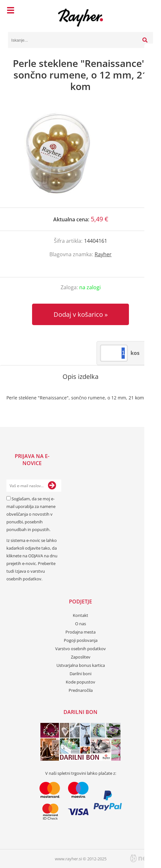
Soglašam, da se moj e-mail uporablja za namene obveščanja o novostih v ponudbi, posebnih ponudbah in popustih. (31, 514)
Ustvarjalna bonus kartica (81, 665)
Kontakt (80, 615)
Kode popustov (80, 682)
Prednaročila (81, 690)
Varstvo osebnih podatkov (80, 649)
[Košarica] (147, 11)
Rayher (103, 254)
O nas (80, 624)
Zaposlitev (81, 657)
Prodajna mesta (80, 632)
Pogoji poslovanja (81, 640)
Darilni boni (80, 674)
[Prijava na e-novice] (52, 486)
